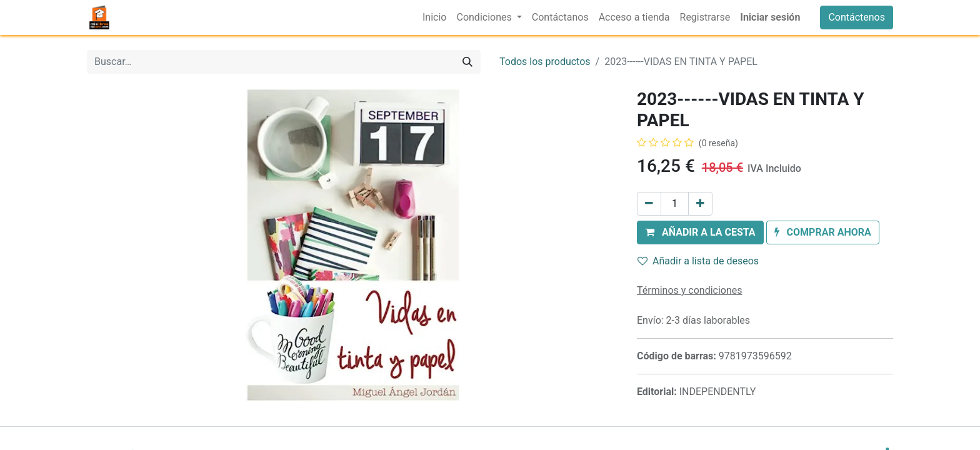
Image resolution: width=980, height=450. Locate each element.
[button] (700, 232)
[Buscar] (467, 62)
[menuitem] (434, 17)
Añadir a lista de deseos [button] (698, 261)
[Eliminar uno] (649, 204)
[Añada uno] (700, 204)
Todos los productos (545, 62)
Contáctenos (857, 17)
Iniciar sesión (770, 17)
